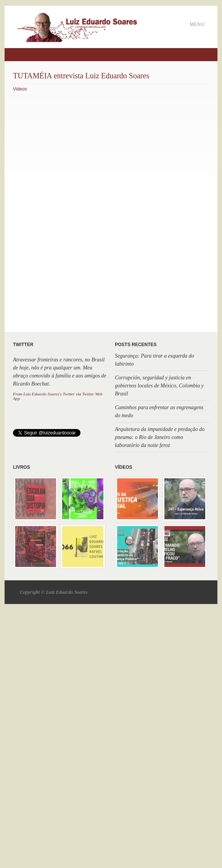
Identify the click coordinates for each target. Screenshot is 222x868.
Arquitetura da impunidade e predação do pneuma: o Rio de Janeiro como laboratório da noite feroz (160, 437)
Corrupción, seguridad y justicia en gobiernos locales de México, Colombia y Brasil (159, 386)
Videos (20, 89)
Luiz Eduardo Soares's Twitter (49, 394)
